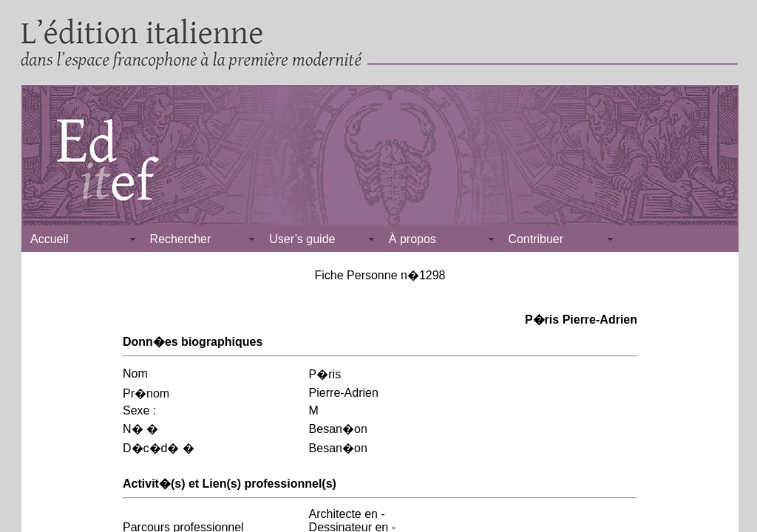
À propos (413, 239)
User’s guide (302, 239)
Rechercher (181, 239)
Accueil (50, 239)
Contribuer (536, 239)
